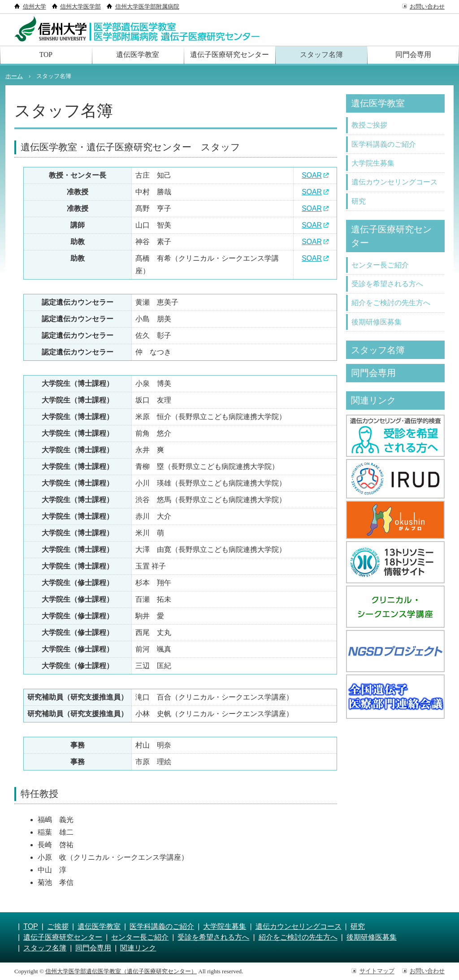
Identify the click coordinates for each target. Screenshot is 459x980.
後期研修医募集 (377, 325)
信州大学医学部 (80, 7)
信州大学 (35, 7)
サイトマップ (377, 971)
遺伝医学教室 (138, 55)
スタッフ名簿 (321, 55)
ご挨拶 (58, 926)
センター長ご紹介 (380, 267)
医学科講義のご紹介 (384, 145)
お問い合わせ (427, 7)
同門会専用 (413, 55)
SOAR (312, 175)
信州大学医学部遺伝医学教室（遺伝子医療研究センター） (121, 971)
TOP (46, 55)
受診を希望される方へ (387, 287)
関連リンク (375, 405)
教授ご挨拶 (369, 125)
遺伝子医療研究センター (229, 55)
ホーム (14, 76)
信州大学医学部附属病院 (147, 7)
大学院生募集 (373, 164)
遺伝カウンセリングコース (394, 183)
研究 (359, 203)
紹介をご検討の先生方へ (391, 306)
